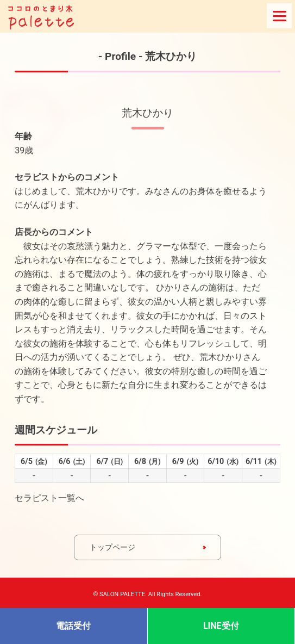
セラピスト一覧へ (49, 498)
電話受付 (73, 626)
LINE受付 (221, 626)
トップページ (112, 547)
